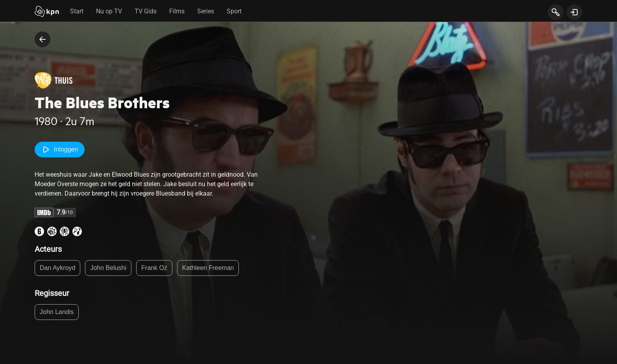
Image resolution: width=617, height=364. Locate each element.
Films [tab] (177, 11)
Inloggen (60, 150)
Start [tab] (77, 11)
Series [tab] (206, 11)
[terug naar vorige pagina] (42, 39)
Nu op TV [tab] (109, 11)
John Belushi (108, 268)
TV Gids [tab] (146, 11)
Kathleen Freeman (208, 268)
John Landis (57, 312)
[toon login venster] (575, 12)
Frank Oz (154, 268)
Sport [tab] (234, 11)
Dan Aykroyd (57, 268)
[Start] (47, 12)
